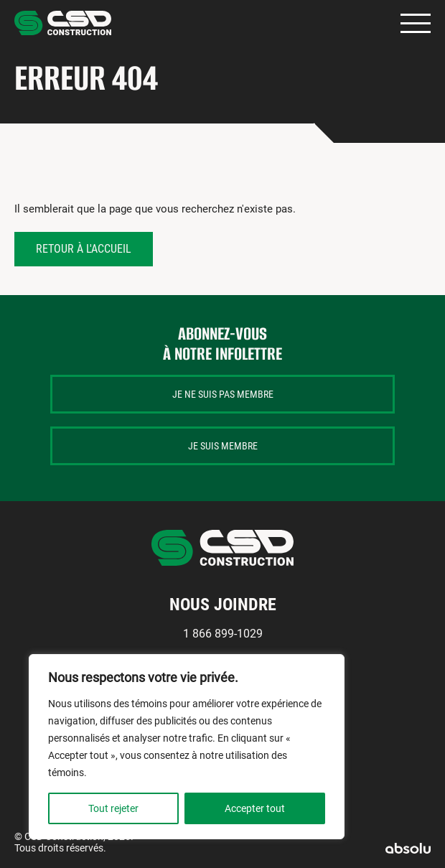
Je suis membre (223, 446)
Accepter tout (255, 808)
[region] (187, 747)
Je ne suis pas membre (223, 394)
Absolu (408, 848)
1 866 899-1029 (223, 634)
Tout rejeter (113, 808)
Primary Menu (416, 23)
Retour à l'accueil (84, 249)
